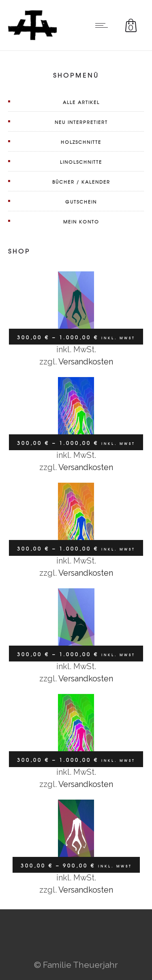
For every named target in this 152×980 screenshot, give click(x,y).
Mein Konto (81, 221)
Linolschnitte (81, 162)
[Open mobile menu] (103, 25)
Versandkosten (86, 362)
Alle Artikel (81, 102)
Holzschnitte (81, 142)
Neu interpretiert (81, 122)
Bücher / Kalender (81, 182)
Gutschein (81, 202)
